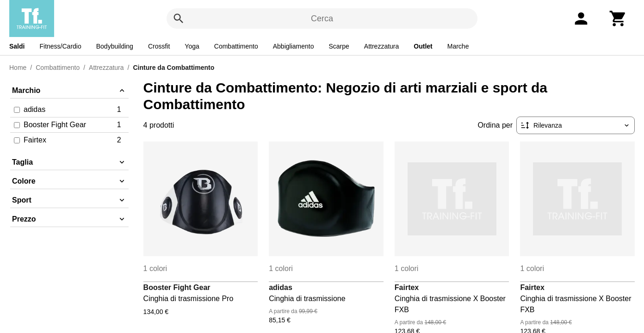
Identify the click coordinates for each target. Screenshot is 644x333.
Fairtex (407, 287)
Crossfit (159, 46)
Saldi (17, 46)
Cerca (322, 18)
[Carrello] (618, 18)
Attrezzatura (381, 46)
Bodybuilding (115, 46)
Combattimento (236, 46)
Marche (458, 46)
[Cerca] (179, 18)
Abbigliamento (294, 46)
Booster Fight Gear (177, 287)
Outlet (423, 46)
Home (18, 68)
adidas (281, 287)
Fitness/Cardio (60, 46)
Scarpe (339, 46)
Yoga (192, 46)
